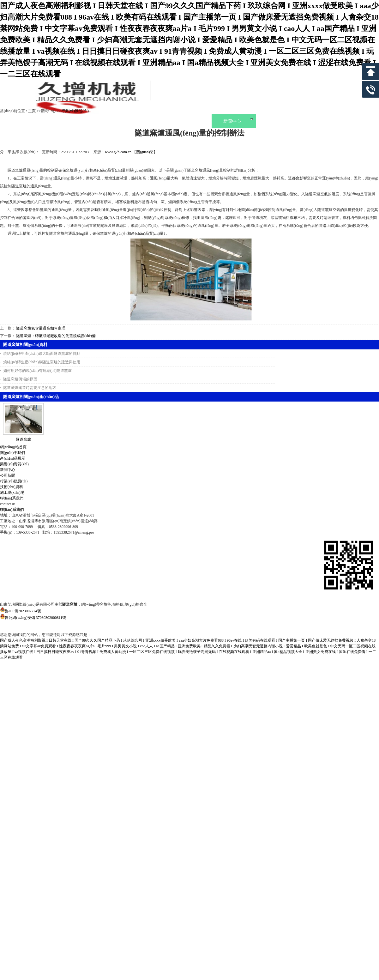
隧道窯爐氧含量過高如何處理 (41, 328)
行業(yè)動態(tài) (75, 111)
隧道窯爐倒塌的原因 (20, 379)
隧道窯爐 (23, 439)
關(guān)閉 (145, 152)
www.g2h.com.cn (118, 152)
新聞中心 (48, 111)
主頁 (32, 111)
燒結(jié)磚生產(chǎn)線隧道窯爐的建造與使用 (42, 362)
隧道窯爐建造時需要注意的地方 (30, 388)
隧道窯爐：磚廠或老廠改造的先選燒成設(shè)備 (56, 336)
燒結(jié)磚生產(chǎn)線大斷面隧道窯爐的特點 (42, 354)
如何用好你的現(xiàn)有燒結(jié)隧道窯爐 (37, 371)
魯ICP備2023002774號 (21, 611)
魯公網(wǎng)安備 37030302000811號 (189, 621)
